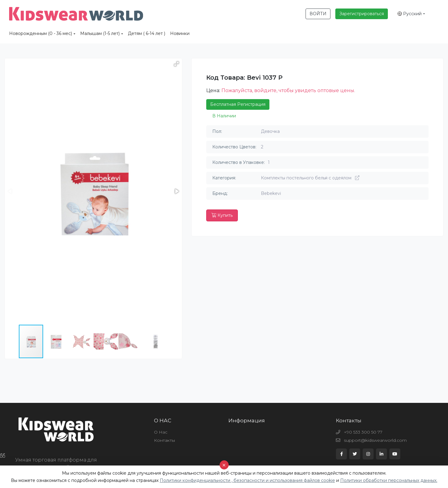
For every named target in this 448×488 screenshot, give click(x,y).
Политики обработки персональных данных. (389, 480)
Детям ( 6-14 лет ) (147, 33)
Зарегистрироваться (362, 14)
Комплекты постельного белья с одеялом (310, 178)
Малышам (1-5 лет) (100, 33)
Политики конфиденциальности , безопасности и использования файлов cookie (247, 480)
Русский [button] (410, 14)
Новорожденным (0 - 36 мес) (41, 33)
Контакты (164, 440)
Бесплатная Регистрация (238, 104)
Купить (222, 215)
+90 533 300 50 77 (359, 432)
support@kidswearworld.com (371, 440)
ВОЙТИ (318, 14)
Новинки (180, 33)
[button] (176, 64)
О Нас (161, 432)
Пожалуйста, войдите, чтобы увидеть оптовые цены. (288, 90)
